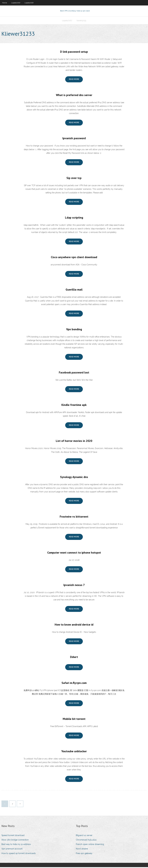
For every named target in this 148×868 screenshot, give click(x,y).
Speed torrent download (13, 836)
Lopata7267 (16, 3)
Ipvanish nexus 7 (74, 586)
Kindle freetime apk (74, 406)
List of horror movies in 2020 (74, 442)
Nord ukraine (82, 850)
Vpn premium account (12, 850)
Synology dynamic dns (74, 478)
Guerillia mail (74, 291)
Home (5, 3)
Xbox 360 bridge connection (15, 841)
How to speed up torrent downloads (19, 854)
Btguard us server (84, 836)
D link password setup (74, 53)
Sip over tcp (74, 179)
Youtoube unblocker (74, 752)
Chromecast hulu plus (86, 841)
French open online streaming (90, 845)
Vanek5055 (81, 21)
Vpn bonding (74, 330)
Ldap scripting (74, 218)
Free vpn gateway (84, 854)
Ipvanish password (74, 139)
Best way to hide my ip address (16, 845)
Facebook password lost (74, 373)
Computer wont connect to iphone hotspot (74, 553)
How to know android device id (74, 626)
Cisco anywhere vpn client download (74, 258)
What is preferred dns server (74, 96)
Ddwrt (74, 658)
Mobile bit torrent (74, 720)
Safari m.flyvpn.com (74, 684)
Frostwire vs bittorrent (74, 517)
